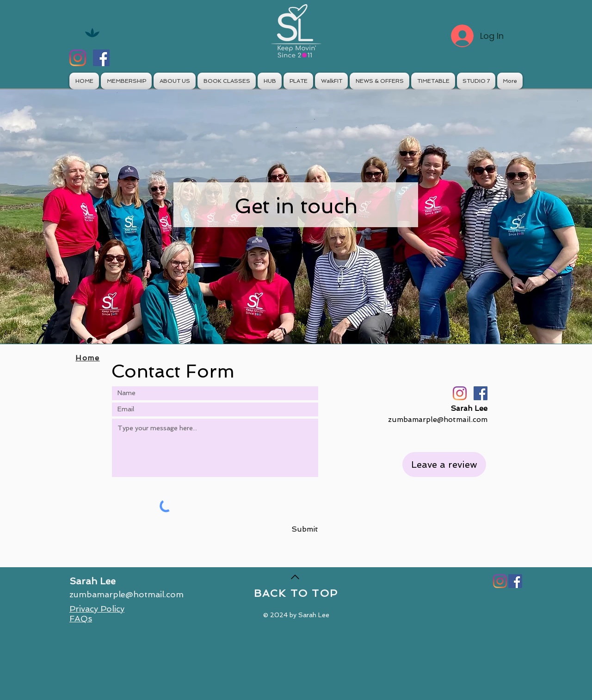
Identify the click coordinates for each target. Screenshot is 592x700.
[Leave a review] (444, 465)
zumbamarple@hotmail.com (438, 419)
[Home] (89, 358)
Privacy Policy (97, 609)
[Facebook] (101, 58)
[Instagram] (78, 58)
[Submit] (299, 530)
